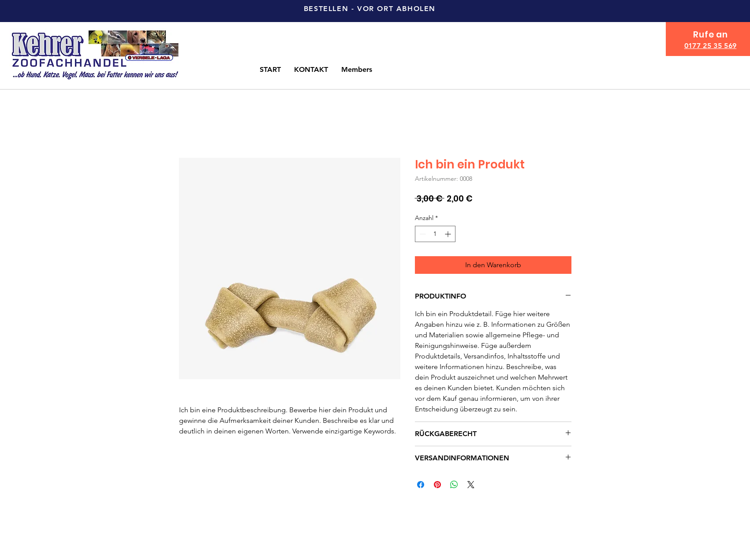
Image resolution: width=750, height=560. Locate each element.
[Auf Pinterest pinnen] (437, 485)
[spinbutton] (435, 234)
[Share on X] (471, 485)
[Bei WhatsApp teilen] (454, 485)
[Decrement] (422, 234)
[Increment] (449, 234)
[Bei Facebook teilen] (421, 485)
